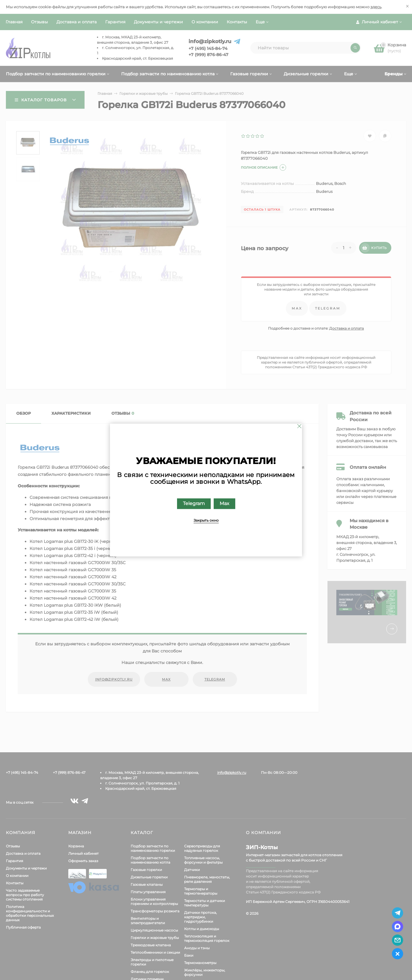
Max (224, 504)
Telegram (194, 504)
